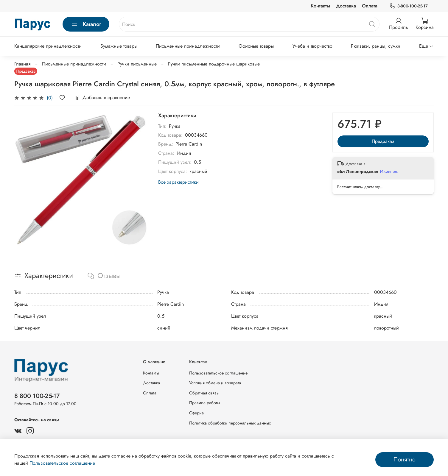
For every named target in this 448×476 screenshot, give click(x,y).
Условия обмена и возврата (215, 383)
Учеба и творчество (312, 46)
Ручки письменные (137, 64)
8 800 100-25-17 (37, 396)
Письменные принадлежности (188, 46)
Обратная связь (204, 393)
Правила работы (204, 403)
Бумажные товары (119, 46)
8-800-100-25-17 (409, 6)
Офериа (196, 413)
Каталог (86, 24)
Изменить (389, 171)
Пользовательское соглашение (218, 373)
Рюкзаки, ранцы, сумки (376, 46)
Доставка (346, 6)
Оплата (370, 6)
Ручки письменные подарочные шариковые (214, 64)
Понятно (405, 459)
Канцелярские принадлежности (48, 46)
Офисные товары (256, 46)
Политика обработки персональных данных (230, 423)
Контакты (320, 6)
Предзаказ (383, 141)
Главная (22, 64)
